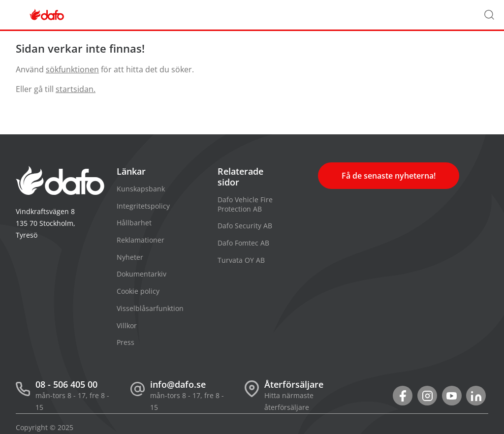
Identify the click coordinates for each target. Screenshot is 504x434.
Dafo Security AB (245, 226)
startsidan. (76, 89)
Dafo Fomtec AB (243, 243)
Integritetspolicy (143, 206)
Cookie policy (138, 291)
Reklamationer (141, 240)
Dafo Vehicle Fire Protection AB (245, 204)
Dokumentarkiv (142, 274)
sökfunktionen (72, 69)
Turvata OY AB (241, 260)
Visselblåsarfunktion (150, 308)
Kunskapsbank (141, 189)
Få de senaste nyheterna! (389, 176)
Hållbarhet (134, 223)
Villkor (127, 325)
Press (126, 342)
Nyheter (130, 257)
